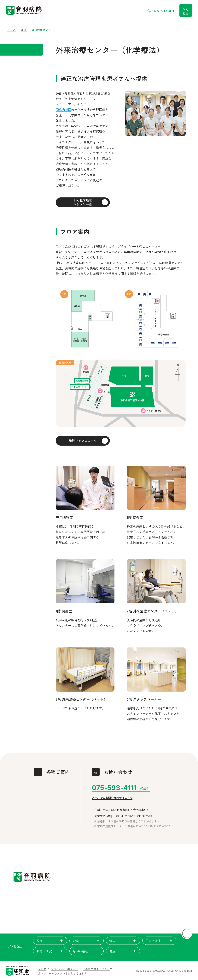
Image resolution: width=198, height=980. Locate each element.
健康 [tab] (123, 941)
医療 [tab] (50, 941)
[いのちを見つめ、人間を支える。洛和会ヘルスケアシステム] (18, 971)
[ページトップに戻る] (187, 934)
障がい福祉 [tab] (86, 951)
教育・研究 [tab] (50, 951)
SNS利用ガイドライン (96, 969)
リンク (42, 969)
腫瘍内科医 (63, 110)
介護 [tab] (86, 941)
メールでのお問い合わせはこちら (112, 798)
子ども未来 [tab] (159, 941)
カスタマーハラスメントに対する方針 (61, 973)
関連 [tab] (123, 951)
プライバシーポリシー (65, 969)
